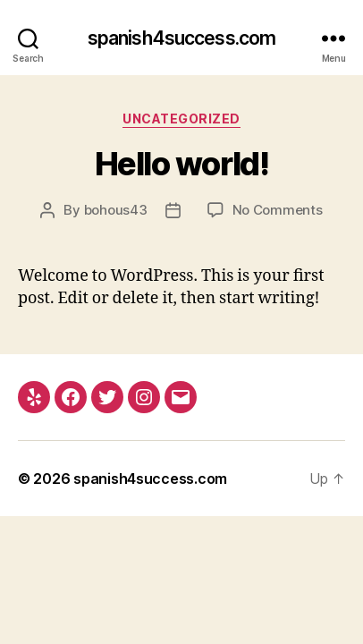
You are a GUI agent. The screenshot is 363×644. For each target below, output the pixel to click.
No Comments (278, 210)
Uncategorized (181, 119)
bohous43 (116, 210)
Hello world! (181, 164)
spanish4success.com (181, 38)
